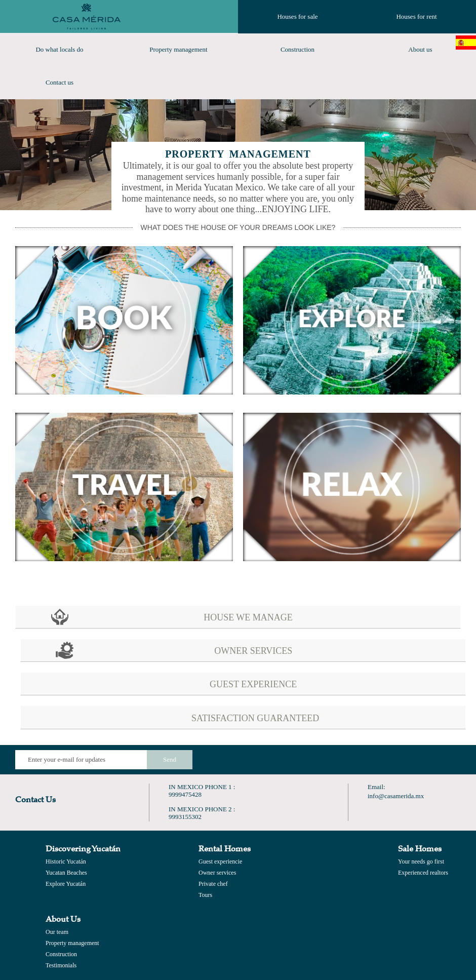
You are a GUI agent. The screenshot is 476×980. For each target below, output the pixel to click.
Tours (205, 895)
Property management (178, 49)
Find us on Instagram (451, 760)
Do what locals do (59, 49)
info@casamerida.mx (396, 796)
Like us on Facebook (340, 760)
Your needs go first (421, 861)
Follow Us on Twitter (377, 760)
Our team (57, 932)
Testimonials (61, 965)
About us (420, 49)
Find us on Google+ (414, 760)
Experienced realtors (423, 873)
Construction (297, 49)
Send (170, 759)
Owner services (217, 873)
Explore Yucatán (66, 884)
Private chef (213, 884)
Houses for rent (416, 16)
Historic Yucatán (66, 861)
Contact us (59, 82)
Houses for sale (297, 16)
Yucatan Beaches (66, 873)
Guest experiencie (220, 861)
